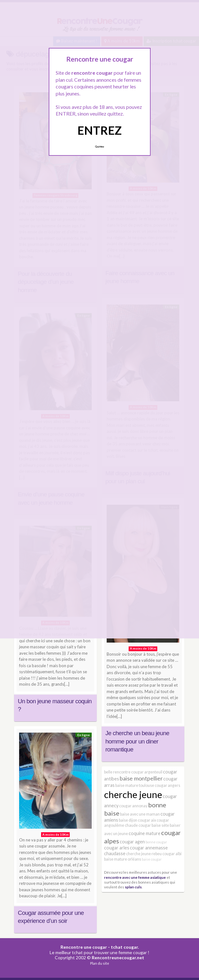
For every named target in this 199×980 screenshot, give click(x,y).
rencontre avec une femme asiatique (135, 877)
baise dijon (128, 820)
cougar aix (147, 820)
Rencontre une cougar (84, 947)
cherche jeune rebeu (144, 854)
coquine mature (145, 833)
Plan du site (100, 963)
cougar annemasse (149, 848)
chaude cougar (138, 825)
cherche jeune (133, 794)
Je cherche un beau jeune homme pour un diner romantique (137, 741)
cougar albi (172, 854)
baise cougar (152, 859)
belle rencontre (117, 772)
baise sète (160, 825)
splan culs (133, 887)
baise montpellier (141, 778)
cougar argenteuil (147, 772)
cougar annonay (133, 806)
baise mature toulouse (135, 785)
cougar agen (132, 842)
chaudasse (115, 853)
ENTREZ (99, 130)
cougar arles (117, 848)
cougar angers (167, 785)
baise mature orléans (123, 859)
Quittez (99, 147)
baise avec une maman (140, 814)
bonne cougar (156, 842)
